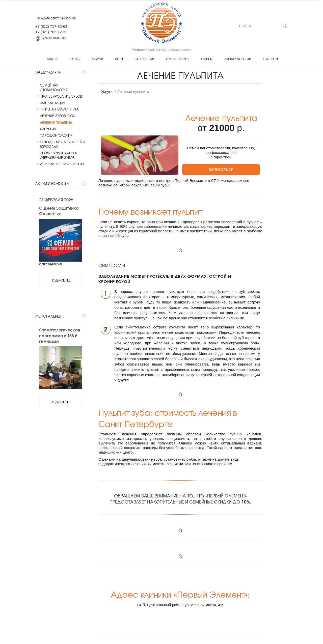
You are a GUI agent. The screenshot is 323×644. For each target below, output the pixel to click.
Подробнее (61, 280)
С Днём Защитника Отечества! (59, 211)
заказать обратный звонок (57, 19)
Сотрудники (144, 59)
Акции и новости (238, 59)
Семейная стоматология (51, 88)
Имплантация (50, 103)
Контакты (270, 59)
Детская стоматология (60, 164)
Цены (119, 59)
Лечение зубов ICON (55, 116)
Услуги (98, 59)
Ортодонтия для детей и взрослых (60, 144)
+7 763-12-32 (51, 32)
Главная (52, 59)
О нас (75, 59)
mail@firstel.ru (50, 38)
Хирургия (46, 129)
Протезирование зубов (59, 96)
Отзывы (207, 59)
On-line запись (178, 59)
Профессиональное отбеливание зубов (57, 155)
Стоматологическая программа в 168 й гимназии (59, 335)
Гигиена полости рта (57, 109)
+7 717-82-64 (51, 26)
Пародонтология (54, 135)
